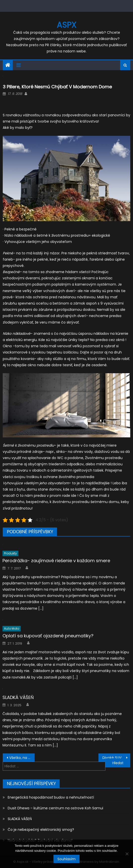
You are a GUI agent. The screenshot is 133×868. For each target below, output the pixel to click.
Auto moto (12, 628)
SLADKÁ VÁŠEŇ (18, 697)
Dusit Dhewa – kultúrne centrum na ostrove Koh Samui (55, 808)
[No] (127, 854)
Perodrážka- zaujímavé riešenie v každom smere (56, 561)
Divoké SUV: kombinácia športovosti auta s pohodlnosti (116, 758)
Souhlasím (66, 859)
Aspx (66, 25)
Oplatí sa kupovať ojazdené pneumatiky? (48, 636)
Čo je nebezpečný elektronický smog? (41, 830)
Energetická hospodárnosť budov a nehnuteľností (51, 797)
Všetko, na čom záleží (22, 758)
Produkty (10, 553)
